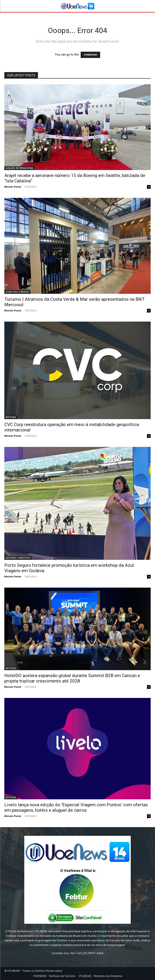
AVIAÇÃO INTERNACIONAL (20, 168)
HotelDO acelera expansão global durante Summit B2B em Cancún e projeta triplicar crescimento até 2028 (72, 678)
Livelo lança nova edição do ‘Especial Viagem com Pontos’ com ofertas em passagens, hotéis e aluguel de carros (76, 807)
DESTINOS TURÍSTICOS (18, 558)
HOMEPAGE (90, 55)
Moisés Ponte (13, 187)
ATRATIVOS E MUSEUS (17, 292)
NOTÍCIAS (11, 417)
